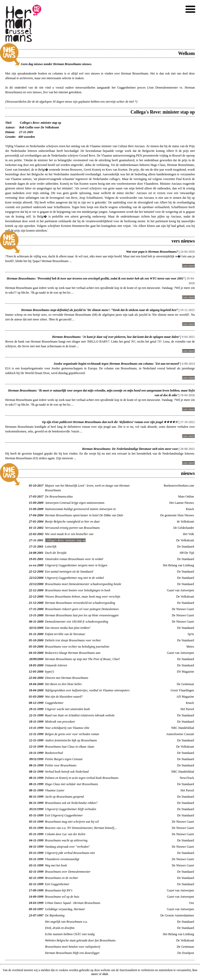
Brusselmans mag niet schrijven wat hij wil (72, 822)
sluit (105, 974)
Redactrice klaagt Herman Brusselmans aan (73, 653)
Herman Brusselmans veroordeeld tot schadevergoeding (80, 603)
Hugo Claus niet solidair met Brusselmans (72, 784)
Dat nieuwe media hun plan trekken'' (68, 628)
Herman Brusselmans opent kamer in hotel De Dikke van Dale (84, 515)
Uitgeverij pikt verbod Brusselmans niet (70, 853)
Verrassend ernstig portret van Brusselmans (72, 528)
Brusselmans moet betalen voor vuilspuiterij (73, 947)
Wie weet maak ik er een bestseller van (69, 534)
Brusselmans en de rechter (62, 878)
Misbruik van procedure (60, 722)
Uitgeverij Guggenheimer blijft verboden (71, 809)
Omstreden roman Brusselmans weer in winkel (74, 559)
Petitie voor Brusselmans (61, 765)
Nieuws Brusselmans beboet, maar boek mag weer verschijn (83, 597)
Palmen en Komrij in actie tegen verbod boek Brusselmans (82, 778)
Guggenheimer (54, 703)
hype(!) (50, 672)
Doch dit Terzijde (56, 553)
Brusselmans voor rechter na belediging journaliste (77, 647)
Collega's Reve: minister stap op (65, 540)
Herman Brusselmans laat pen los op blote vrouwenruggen (82, 615)
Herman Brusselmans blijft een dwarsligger (72, 953)
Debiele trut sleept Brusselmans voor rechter (73, 640)
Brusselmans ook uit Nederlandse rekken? (71, 803)
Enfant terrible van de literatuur (65, 634)
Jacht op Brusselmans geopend (64, 797)
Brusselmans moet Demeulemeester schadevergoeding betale (83, 584)
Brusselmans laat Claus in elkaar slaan (70, 747)
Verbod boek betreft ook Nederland (67, 772)
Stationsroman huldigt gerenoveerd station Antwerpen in (80, 509)
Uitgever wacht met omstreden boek (67, 709)
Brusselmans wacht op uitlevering (66, 840)
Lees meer (188, 266)
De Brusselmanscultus (59, 497)
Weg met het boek (56, 865)
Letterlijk (51, 547)
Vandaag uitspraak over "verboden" (67, 847)
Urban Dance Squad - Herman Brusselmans (73, 903)
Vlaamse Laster (55, 790)
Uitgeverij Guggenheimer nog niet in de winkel (74, 578)
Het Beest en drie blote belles (63, 684)
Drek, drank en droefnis (60, 928)
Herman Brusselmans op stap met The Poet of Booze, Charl (82, 659)
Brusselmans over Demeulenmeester (68, 872)
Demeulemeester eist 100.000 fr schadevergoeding (77, 622)
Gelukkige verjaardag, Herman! (65, 909)
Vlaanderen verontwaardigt (62, 859)
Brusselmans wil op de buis (62, 897)
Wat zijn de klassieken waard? (64, 697)
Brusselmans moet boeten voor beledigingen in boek (78, 590)
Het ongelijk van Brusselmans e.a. (66, 922)
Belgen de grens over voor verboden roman (72, 734)
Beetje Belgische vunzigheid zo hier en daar (73, 522)
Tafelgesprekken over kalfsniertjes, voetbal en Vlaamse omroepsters (87, 690)
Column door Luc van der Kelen (65, 834)
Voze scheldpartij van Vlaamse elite (67, 728)
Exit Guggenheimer (57, 884)
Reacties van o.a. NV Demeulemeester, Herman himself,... (81, 828)
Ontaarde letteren (56, 665)
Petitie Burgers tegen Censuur (64, 759)
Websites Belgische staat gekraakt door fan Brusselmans (80, 940)
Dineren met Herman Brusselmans (67, 678)
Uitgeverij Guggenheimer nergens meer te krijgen (76, 565)
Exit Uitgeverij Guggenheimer (64, 815)
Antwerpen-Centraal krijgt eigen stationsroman (75, 503)
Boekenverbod (54, 753)
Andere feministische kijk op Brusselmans (71, 740)
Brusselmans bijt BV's (59, 890)
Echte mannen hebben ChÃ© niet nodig (70, 934)
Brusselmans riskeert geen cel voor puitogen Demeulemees (82, 609)
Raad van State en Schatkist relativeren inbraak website (80, 715)
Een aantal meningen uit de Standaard (69, 572)
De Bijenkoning (55, 915)
